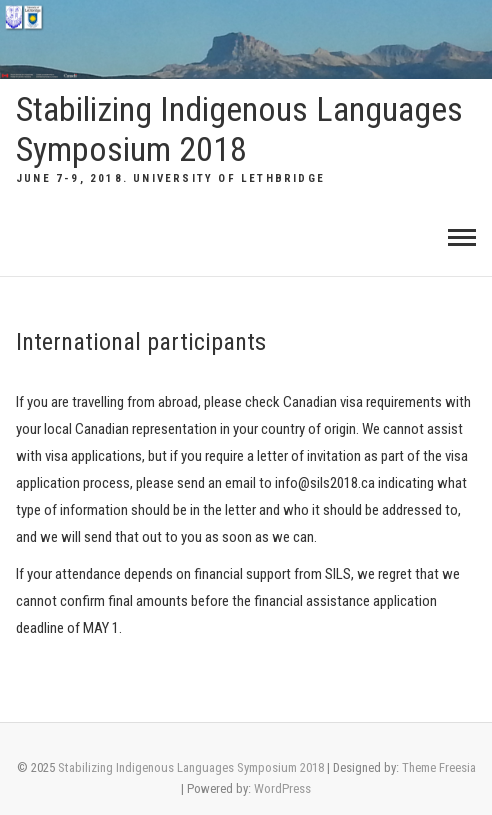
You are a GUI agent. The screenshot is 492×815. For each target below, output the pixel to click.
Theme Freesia (439, 767)
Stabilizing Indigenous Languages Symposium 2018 (239, 129)
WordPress (282, 788)
